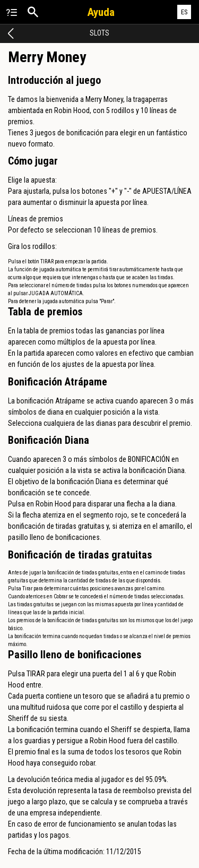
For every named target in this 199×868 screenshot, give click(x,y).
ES (184, 12)
